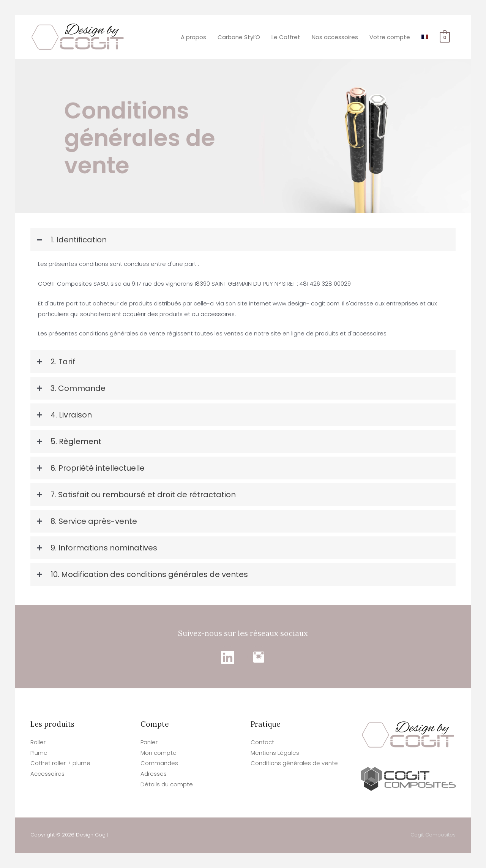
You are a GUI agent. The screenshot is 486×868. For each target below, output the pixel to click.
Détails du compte (167, 784)
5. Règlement (76, 441)
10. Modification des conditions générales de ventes (149, 574)
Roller (38, 742)
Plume (39, 753)
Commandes (159, 763)
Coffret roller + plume (60, 763)
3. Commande (78, 388)
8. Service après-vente (94, 521)
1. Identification (79, 240)
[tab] (243, 240)
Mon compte (159, 753)
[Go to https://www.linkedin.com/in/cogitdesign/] (227, 657)
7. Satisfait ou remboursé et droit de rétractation (143, 495)
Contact (262, 742)
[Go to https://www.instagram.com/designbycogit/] (259, 657)
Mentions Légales (275, 753)
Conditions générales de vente (294, 763)
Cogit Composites (433, 835)
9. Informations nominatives (104, 548)
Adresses (154, 774)
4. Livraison (71, 415)
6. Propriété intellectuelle (98, 468)
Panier (149, 742)
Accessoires (47, 774)
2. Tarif (63, 362)
